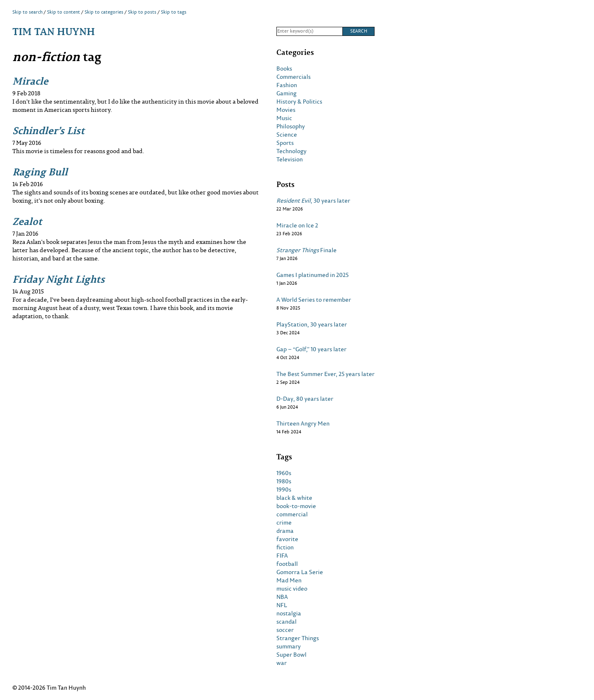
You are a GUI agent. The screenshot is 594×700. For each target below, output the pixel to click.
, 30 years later (313, 201)
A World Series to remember (314, 300)
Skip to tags (174, 12)
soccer (285, 630)
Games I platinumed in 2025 (312, 275)
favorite (287, 539)
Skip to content (64, 12)
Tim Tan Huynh (54, 31)
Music (284, 118)
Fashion (287, 85)
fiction (285, 547)
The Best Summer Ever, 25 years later (325, 374)
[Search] (309, 31)
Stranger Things (298, 638)
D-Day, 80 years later (305, 399)
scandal (286, 622)
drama (285, 531)
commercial (292, 514)
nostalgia (289, 613)
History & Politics (299, 102)
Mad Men (289, 580)
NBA (282, 597)
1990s (284, 490)
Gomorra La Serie (300, 572)
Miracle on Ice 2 (297, 225)
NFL (282, 605)
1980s (284, 481)
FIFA (282, 556)
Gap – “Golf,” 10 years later (311, 349)
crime (284, 523)
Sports (285, 143)
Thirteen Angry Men (303, 423)
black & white (294, 498)
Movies (286, 110)
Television (290, 159)
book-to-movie (296, 506)
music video (292, 589)
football (287, 564)
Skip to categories (104, 12)
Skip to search (27, 12)
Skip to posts (142, 12)
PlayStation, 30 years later (312, 324)
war (282, 663)
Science (287, 135)
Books (284, 69)
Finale (306, 250)
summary (289, 646)
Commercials (293, 77)
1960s (284, 473)
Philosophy (291, 126)
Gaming (286, 93)
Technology (291, 151)
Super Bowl (291, 655)
